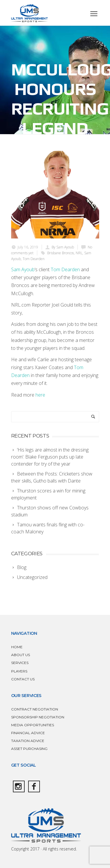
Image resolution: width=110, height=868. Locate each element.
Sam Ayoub (23, 269)
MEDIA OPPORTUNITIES (33, 725)
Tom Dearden (34, 259)
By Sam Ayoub (63, 247)
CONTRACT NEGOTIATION (35, 709)
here (40, 395)
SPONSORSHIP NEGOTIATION (38, 717)
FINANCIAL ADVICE (28, 733)
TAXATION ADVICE (28, 741)
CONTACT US (23, 679)
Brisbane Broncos (61, 253)
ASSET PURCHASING (29, 749)
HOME (17, 647)
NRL (79, 253)
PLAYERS (19, 671)
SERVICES (20, 663)
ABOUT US (21, 655)
